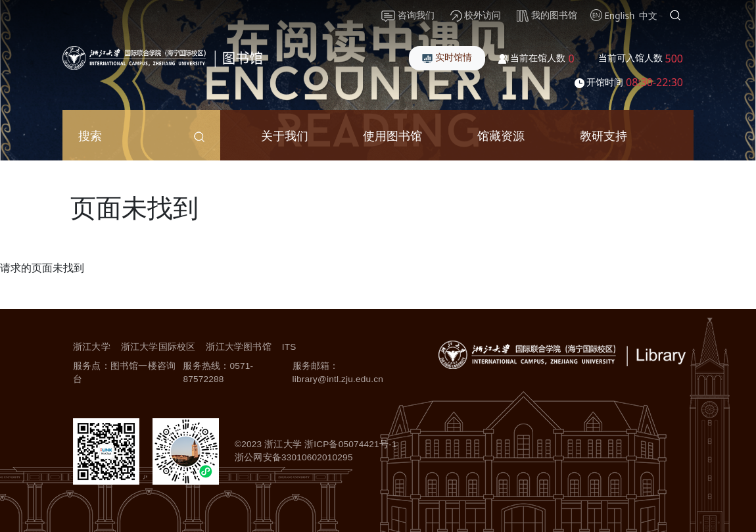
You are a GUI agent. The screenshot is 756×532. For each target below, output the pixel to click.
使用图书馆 (392, 135)
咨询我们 (408, 15)
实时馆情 (447, 57)
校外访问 (476, 15)
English (619, 15)
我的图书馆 (547, 15)
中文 (648, 15)
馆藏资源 (501, 135)
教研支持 (603, 135)
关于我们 (285, 135)
